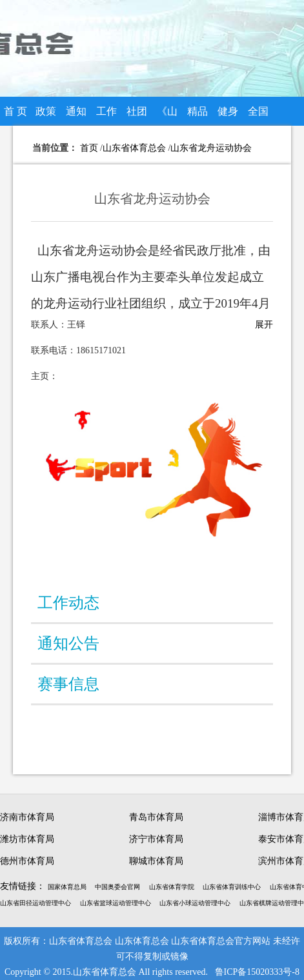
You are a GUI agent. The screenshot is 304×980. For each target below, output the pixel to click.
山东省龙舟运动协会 (211, 148)
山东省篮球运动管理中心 (116, 903)
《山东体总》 (167, 116)
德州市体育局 (27, 861)
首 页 (15, 111)
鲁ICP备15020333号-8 (257, 972)
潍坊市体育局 (27, 839)
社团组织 (137, 116)
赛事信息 (68, 684)
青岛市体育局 (156, 817)
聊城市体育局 (156, 861)
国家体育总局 (67, 887)
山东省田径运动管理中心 (35, 903)
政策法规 (46, 116)
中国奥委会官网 (117, 887)
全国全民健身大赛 (258, 116)
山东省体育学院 (172, 887)
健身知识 (228, 116)
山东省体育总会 (134, 148)
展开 (264, 325)
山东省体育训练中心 (232, 887)
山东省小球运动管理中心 (195, 903)
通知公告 (76, 116)
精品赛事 (198, 116)
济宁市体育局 (156, 839)
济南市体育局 (27, 817)
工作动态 (106, 116)
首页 (89, 148)
